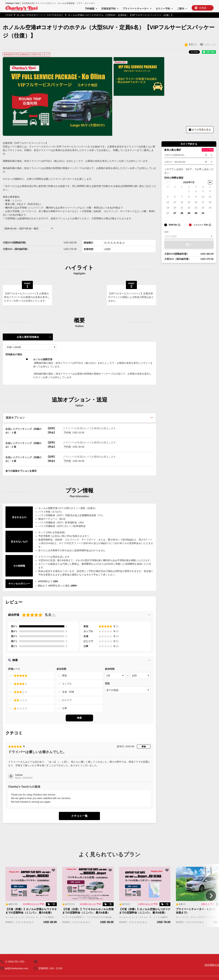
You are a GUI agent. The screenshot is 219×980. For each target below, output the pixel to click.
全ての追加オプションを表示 (21, 471)
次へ (189, 245)
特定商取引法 (212, 965)
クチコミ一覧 (79, 816)
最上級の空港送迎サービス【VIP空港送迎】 (40, 15)
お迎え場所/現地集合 (28, 337)
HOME (9, 15)
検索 (79, 660)
